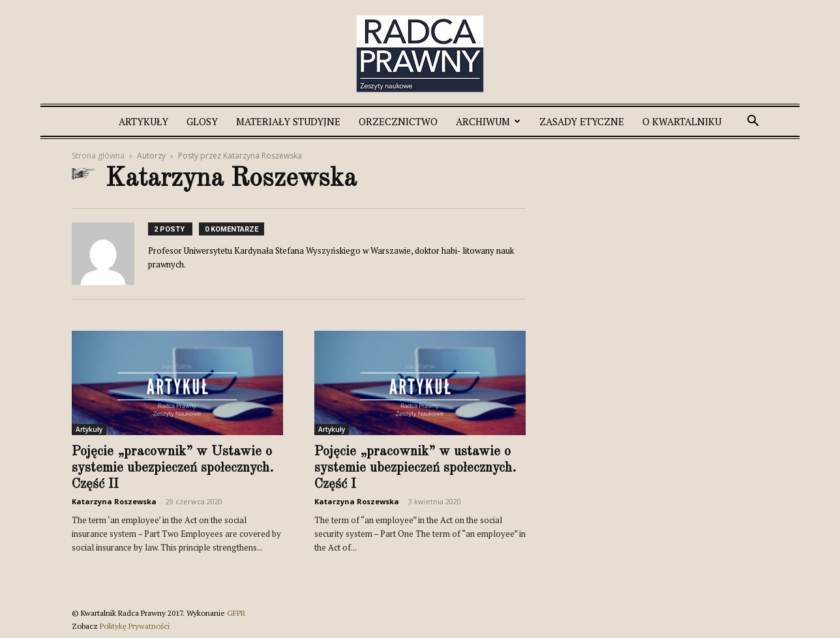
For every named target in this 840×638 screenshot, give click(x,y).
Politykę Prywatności (135, 626)
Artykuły (143, 121)
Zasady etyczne (582, 121)
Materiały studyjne (288, 121)
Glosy (202, 121)
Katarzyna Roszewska (114, 501)
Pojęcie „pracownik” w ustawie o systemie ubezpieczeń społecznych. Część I (415, 468)
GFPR (236, 613)
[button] (753, 122)
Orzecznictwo (398, 121)
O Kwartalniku (682, 121)
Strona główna (98, 156)
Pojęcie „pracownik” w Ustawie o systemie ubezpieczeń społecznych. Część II (172, 468)
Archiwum (488, 121)
